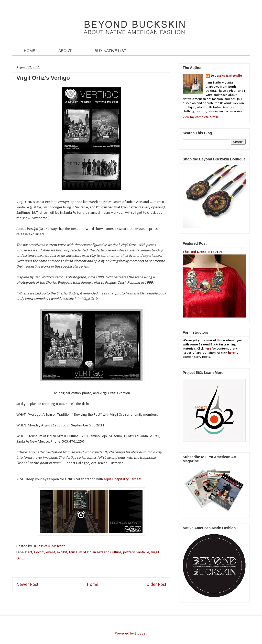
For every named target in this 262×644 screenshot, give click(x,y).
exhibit (62, 552)
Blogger (141, 634)
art (30, 552)
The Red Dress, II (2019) (202, 252)
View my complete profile (201, 117)
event (51, 552)
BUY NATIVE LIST (111, 51)
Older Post (156, 585)
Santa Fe (143, 552)
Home (92, 585)
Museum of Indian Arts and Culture (95, 552)
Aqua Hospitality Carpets (123, 479)
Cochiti (39, 552)
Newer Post (27, 585)
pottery (129, 552)
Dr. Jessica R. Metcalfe (50, 546)
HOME (30, 51)
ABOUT (65, 51)
